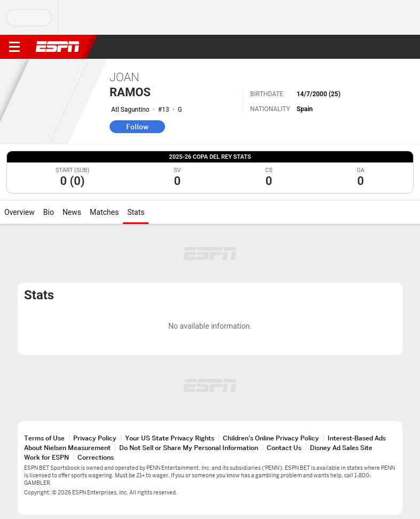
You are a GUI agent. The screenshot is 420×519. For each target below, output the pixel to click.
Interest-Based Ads (357, 438)
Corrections (96, 457)
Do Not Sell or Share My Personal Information (189, 448)
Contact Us (284, 448)
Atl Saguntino (130, 110)
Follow (137, 127)
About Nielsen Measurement (67, 448)
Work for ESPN (46, 457)
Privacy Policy (95, 438)
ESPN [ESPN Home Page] (58, 47)
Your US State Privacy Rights (170, 438)
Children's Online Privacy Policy (271, 438)
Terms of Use (44, 438)
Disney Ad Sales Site (341, 448)
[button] (391, 47)
